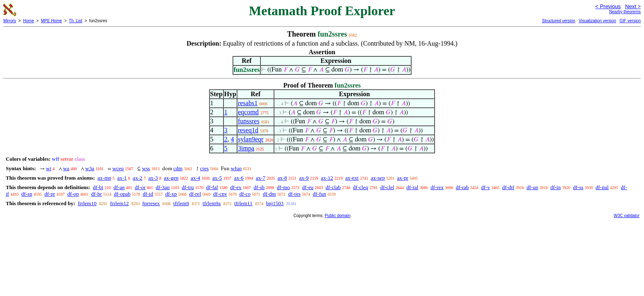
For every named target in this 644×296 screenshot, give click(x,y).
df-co (245, 194)
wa (66, 168)
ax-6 (239, 178)
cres (204, 168)
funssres (248, 121)
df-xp (171, 194)
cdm (178, 168)
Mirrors (10, 21)
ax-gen (171, 178)
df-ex (236, 187)
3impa (246, 148)
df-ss (578, 187)
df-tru (188, 187)
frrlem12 (119, 203)
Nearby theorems (625, 12)
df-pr (50, 194)
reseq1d (248, 130)
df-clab (333, 187)
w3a (90, 168)
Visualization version (597, 21)
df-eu (308, 187)
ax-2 (137, 178)
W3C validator (627, 216)
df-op (73, 194)
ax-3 (153, 178)
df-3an (163, 187)
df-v (485, 187)
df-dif (508, 187)
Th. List (76, 21)
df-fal (212, 187)
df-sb (259, 187)
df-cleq (360, 187)
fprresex (151, 203)
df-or (140, 187)
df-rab (462, 187)
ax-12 (327, 178)
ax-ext (352, 178)
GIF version (630, 21)
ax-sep (378, 178)
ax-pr (403, 178)
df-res (294, 194)
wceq (118, 168)
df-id (148, 194)
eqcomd (248, 112)
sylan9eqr (251, 139)
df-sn (27, 194)
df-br (97, 194)
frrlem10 (87, 203)
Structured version (558, 21)
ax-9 (304, 178)
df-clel (387, 187)
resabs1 (248, 103)
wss (146, 168)
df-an (119, 187)
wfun (236, 168)
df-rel (195, 194)
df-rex (437, 187)
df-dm (269, 194)
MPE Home (52, 21)
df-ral (413, 187)
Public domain (338, 216)
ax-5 (217, 178)
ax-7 (261, 178)
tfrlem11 (243, 203)
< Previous (608, 6)
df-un (532, 187)
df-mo (283, 187)
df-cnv (220, 194)
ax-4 (195, 178)
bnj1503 (275, 203)
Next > (633, 6)
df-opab (122, 194)
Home (29, 21)
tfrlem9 (181, 203)
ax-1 (122, 178)
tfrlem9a (212, 203)
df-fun (319, 194)
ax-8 (282, 178)
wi (49, 168)
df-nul (602, 187)
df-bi (98, 187)
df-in (555, 187)
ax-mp (105, 178)
